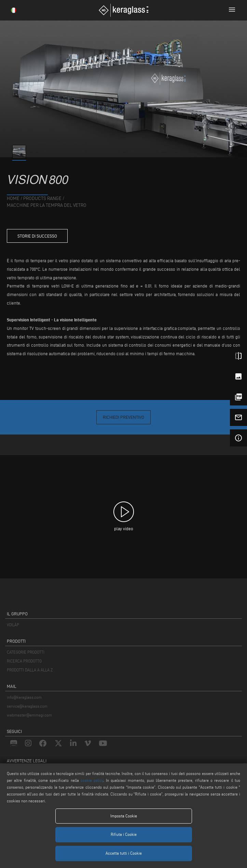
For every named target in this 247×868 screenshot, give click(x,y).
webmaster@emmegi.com (29, 715)
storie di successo (37, 236)
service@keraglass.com (27, 706)
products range (42, 198)
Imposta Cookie (124, 816)
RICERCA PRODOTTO (24, 661)
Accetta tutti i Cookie (124, 853)
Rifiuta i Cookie (124, 834)
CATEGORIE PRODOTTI (26, 652)
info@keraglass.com (24, 697)
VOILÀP (13, 625)
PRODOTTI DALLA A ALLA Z (30, 670)
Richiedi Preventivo (123, 417)
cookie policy (92, 780)
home (13, 198)
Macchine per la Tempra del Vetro (47, 205)
